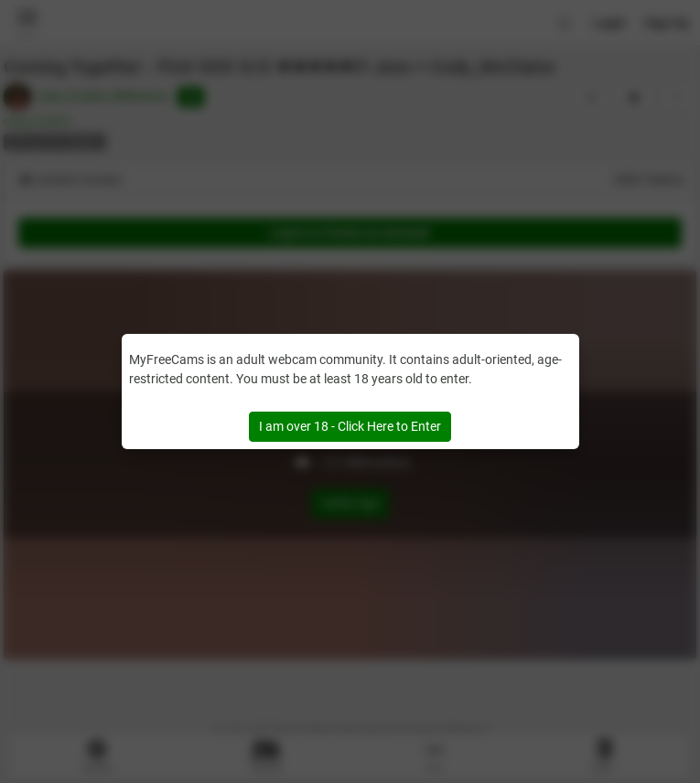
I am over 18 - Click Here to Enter (350, 426)
